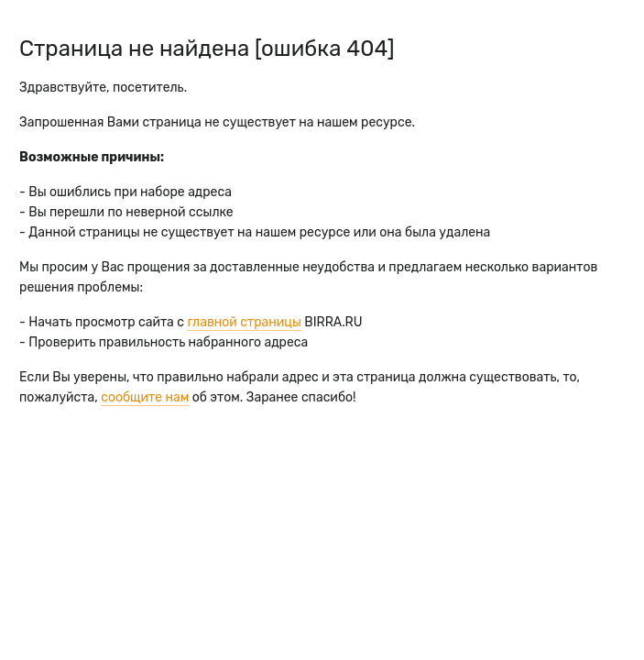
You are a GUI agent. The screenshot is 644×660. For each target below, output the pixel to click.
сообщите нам (145, 397)
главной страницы (244, 322)
